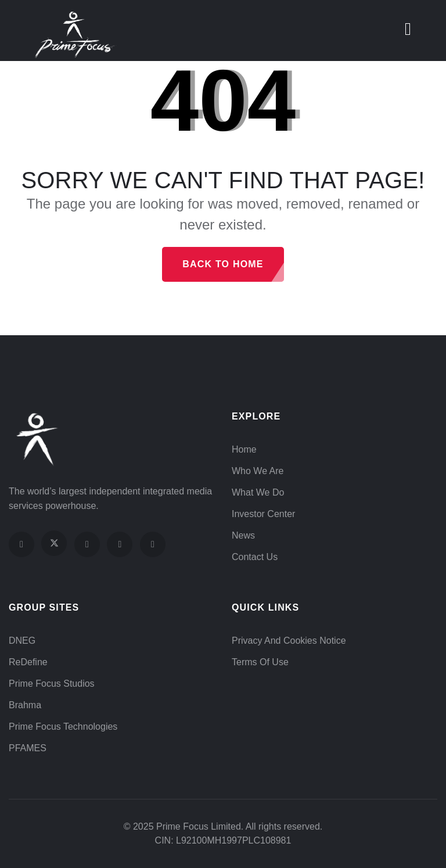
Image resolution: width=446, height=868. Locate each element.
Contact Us (255, 557)
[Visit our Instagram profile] (87, 544)
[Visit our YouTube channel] (120, 544)
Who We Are (258, 471)
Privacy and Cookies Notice (289, 641)
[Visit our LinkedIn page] (153, 544)
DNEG (22, 641)
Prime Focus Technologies (63, 727)
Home (244, 449)
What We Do (258, 492)
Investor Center (263, 514)
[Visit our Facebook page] (21, 544)
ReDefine (28, 662)
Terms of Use (260, 662)
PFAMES (28, 748)
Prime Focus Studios (52, 684)
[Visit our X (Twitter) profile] (54, 543)
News (243, 535)
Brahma (25, 705)
